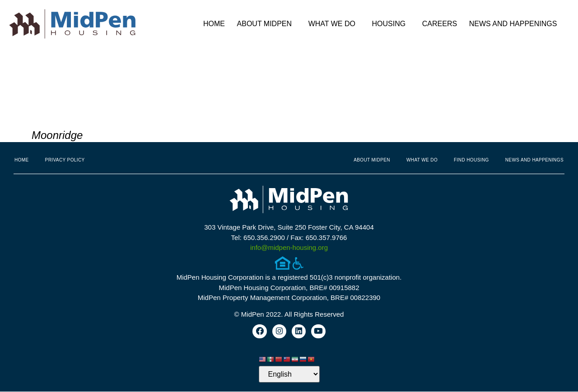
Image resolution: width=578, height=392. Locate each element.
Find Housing (471, 160)
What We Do (334, 24)
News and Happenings (515, 24)
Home (214, 24)
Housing (391, 24)
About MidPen (267, 24)
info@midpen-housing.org (289, 247)
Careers (440, 24)
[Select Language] (289, 375)
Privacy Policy (65, 160)
